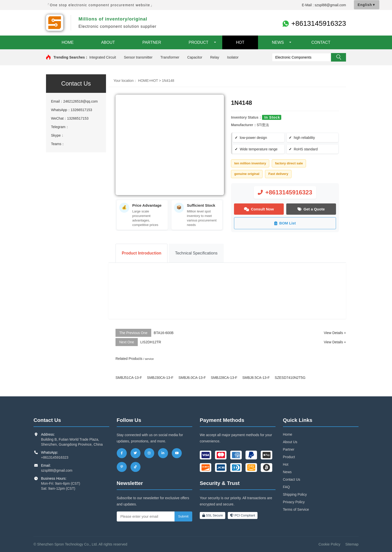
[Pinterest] (122, 467)
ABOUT (108, 42)
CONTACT (321, 42)
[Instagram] (149, 453)
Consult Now (259, 209)
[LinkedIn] (163, 453)
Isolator (233, 57)
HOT (240, 42)
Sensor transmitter (138, 57)
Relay (215, 57)
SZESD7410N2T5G (290, 378)
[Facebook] (122, 453)
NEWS (278, 42)
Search (338, 57)
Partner (289, 450)
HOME (67, 42)
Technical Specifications (196, 253)
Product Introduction (141, 253)
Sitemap (352, 544)
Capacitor (195, 57)
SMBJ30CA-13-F (160, 378)
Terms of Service (296, 510)
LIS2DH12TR (151, 342)
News (287, 472)
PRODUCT (199, 42)
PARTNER (152, 42)
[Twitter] (135, 453)
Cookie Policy (329, 544)
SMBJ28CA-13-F (224, 378)
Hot (286, 465)
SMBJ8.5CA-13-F (256, 378)
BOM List (285, 223)
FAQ (286, 487)
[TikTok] (135, 467)
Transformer (170, 57)
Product (289, 457)
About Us (290, 442)
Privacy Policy (294, 502)
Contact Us (292, 480)
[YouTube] (177, 453)
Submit (183, 517)
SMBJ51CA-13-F (129, 378)
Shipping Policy (295, 495)
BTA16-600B (164, 333)
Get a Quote (311, 209)
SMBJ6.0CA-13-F (192, 378)
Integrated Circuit (103, 57)
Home (288, 435)
